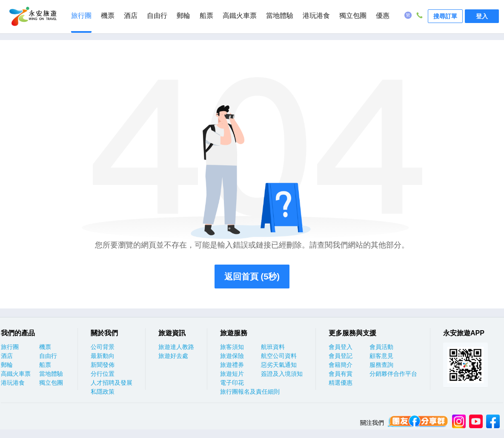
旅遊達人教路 (176, 347)
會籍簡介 (341, 365)
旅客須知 (232, 347)
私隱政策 (103, 392)
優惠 (383, 16)
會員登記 (341, 356)
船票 (206, 16)
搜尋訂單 (445, 16)
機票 (108, 16)
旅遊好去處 (173, 356)
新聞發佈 (103, 365)
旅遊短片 (232, 374)
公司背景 (103, 347)
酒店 (131, 16)
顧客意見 (381, 356)
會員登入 (341, 347)
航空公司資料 (279, 356)
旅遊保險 (232, 356)
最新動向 (103, 356)
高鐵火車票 (240, 16)
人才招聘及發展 (112, 383)
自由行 (157, 16)
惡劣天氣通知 (279, 365)
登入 (482, 16)
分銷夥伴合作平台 (393, 374)
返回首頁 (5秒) (252, 277)
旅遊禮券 (232, 365)
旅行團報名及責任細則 (250, 392)
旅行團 (81, 16)
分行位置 (103, 374)
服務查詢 (381, 365)
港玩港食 (316, 16)
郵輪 (183, 16)
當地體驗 (280, 16)
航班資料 (273, 347)
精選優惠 (341, 383)
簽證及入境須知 (282, 374)
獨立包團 (353, 16)
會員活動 (381, 347)
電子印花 (232, 383)
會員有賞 (341, 374)
